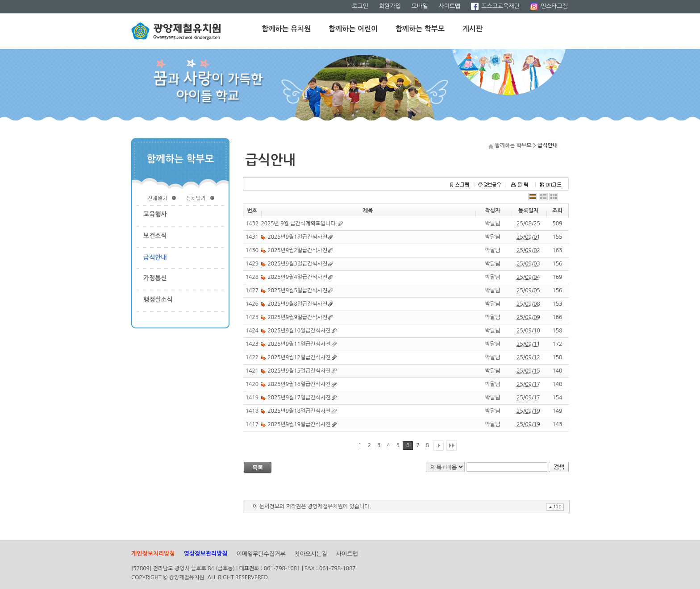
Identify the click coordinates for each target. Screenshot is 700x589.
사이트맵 (449, 6)
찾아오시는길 (311, 554)
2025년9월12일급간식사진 (299, 357)
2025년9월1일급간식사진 (298, 237)
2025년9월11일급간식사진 (299, 344)
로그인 (360, 6)
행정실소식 (158, 299)
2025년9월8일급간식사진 (298, 304)
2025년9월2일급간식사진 (298, 250)
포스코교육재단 (495, 6)
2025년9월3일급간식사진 (298, 264)
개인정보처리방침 (153, 554)
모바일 (420, 6)
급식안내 (155, 257)
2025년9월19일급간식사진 (299, 424)
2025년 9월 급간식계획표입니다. (299, 224)
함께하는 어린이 (353, 29)
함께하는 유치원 (287, 29)
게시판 (473, 29)
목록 (258, 468)
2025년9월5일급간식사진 (298, 290)
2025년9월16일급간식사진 (299, 384)
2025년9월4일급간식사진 (298, 277)
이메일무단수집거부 (261, 554)
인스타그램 (549, 6)
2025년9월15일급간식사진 (299, 371)
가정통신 (155, 278)
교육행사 (155, 214)
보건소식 (155, 236)
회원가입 (390, 6)
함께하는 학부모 (420, 29)
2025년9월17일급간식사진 (299, 398)
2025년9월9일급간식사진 (298, 317)
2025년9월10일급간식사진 (299, 331)
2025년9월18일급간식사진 (299, 411)
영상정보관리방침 (206, 554)
